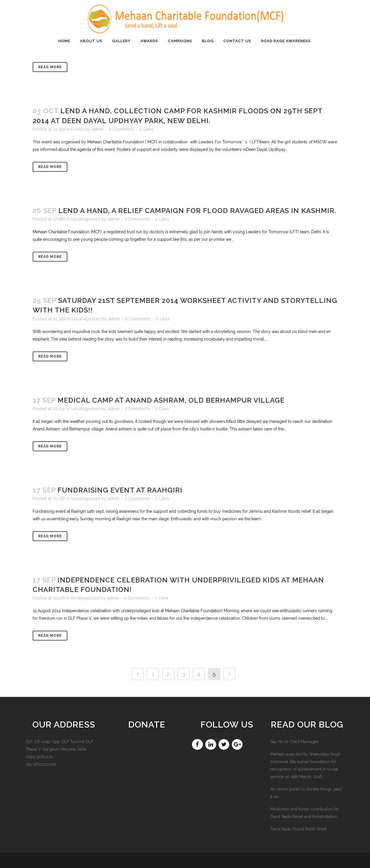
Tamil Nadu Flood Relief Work (298, 829)
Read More (50, 167)
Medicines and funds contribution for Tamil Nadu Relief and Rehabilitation (305, 813)
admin (98, 129)
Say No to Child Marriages (295, 742)
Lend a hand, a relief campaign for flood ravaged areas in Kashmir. (197, 211)
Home (277, 83)
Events (78, 129)
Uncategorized (86, 219)
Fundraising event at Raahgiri (120, 490)
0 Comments (121, 129)
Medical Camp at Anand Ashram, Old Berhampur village (171, 400)
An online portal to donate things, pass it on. (306, 793)
